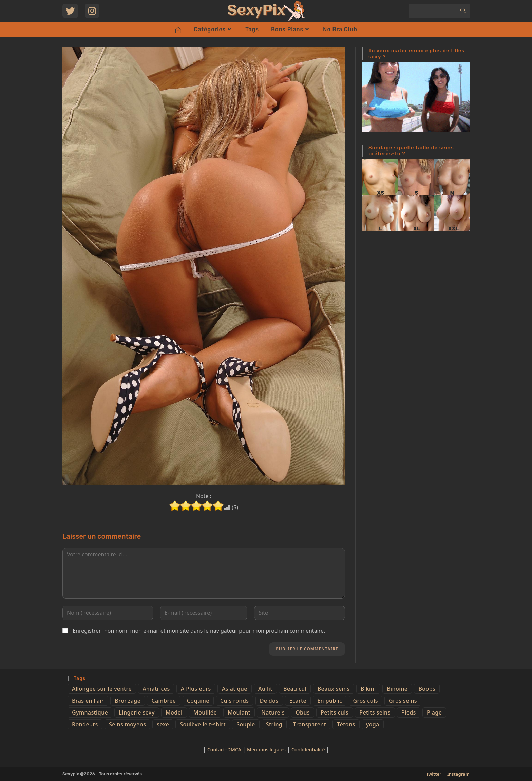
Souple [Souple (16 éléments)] (246, 724)
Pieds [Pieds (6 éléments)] (409, 712)
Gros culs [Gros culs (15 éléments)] (366, 701)
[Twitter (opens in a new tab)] (70, 11)
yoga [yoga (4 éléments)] (373, 724)
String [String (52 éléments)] (274, 724)
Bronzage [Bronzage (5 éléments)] (128, 701)
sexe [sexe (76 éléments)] (163, 724)
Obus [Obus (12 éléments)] (303, 712)
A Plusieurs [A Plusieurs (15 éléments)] (196, 689)
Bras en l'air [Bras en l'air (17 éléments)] (88, 701)
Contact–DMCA (224, 750)
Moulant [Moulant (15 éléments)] (239, 712)
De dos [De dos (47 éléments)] (269, 701)
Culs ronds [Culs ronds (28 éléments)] (234, 701)
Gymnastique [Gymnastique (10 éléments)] (90, 712)
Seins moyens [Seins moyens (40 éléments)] (127, 724)
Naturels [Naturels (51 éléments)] (273, 712)
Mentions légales (266, 750)
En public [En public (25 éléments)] (330, 701)
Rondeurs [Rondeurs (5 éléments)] (85, 724)
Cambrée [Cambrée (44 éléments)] (164, 701)
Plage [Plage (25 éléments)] (434, 712)
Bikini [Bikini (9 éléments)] (368, 689)
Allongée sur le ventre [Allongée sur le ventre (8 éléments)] (102, 689)
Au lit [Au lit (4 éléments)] (265, 689)
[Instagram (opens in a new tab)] (92, 11)
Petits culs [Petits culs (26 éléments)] (335, 712)
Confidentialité (309, 750)
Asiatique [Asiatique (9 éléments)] (235, 689)
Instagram (458, 774)
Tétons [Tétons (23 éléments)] (346, 724)
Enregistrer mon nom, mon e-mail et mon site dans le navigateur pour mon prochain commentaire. (199, 631)
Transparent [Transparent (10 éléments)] (310, 724)
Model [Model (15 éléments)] (174, 712)
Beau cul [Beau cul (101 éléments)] (295, 689)
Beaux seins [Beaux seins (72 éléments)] (334, 689)
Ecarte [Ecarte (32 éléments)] (298, 701)
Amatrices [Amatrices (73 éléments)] (156, 689)
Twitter (433, 774)
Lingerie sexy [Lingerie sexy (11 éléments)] (137, 712)
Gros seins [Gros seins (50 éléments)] (403, 701)
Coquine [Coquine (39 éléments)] (198, 701)
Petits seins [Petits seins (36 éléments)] (375, 712)
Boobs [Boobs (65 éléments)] (427, 689)
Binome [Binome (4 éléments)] (397, 689)
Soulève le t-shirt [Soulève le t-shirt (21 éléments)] (203, 724)
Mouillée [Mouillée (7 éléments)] (205, 712)
